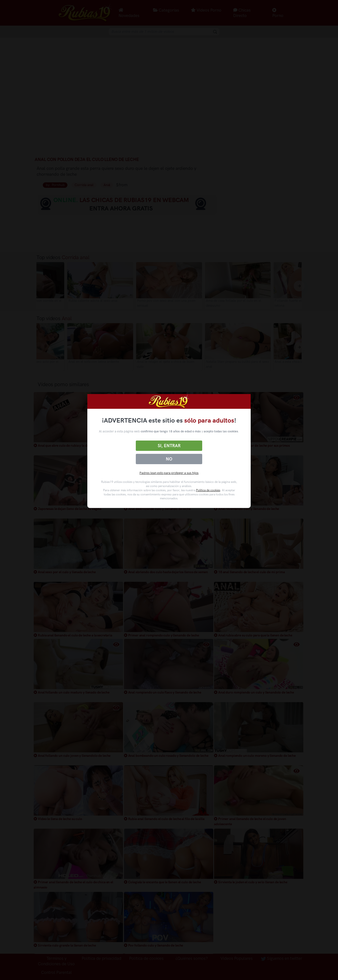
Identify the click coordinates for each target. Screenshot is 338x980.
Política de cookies (208, 490)
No (169, 459)
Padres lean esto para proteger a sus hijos (169, 473)
